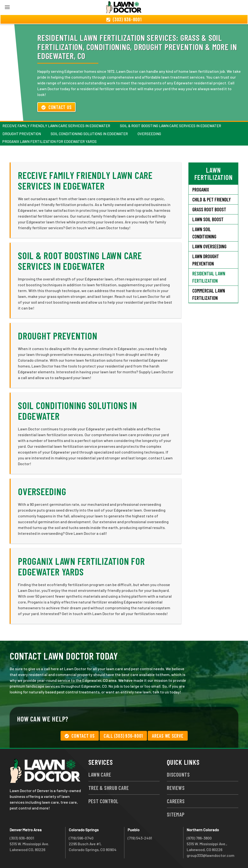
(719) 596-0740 (81, 838)
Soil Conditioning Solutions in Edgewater (89, 134)
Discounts (178, 774)
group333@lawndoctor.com (211, 855)
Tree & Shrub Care (109, 788)
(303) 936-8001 (22, 838)
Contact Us (56, 107)
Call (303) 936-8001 (123, 736)
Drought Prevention (22, 134)
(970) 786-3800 (199, 838)
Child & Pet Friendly (212, 199)
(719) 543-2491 (140, 838)
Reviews (176, 788)
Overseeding (149, 134)
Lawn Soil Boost (208, 219)
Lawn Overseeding (209, 246)
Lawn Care (100, 774)
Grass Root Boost (209, 209)
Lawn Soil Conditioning (204, 233)
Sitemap (176, 814)
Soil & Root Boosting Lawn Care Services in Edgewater (170, 126)
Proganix (201, 190)
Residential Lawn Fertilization (209, 277)
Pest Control (103, 801)
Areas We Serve (168, 736)
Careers (176, 801)
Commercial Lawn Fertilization (209, 294)
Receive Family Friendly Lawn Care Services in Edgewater (56, 126)
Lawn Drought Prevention (206, 260)
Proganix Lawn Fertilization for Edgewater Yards (50, 141)
